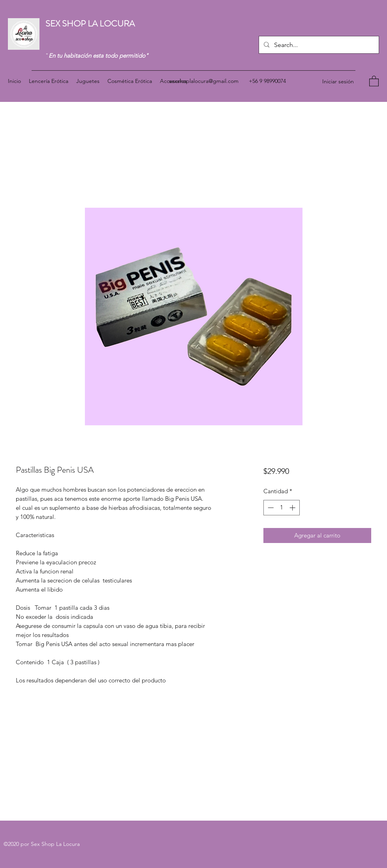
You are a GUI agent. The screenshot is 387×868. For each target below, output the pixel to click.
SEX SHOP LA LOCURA (91, 23)
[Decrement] (270, 508)
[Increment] (293, 508)
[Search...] (318, 45)
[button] (374, 81)
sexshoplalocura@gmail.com (204, 81)
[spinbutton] (281, 508)
